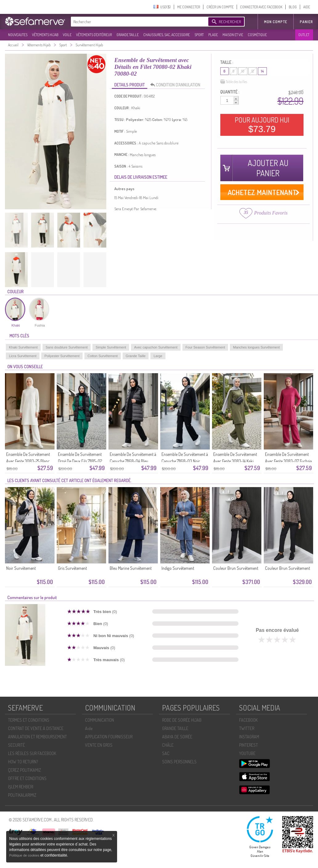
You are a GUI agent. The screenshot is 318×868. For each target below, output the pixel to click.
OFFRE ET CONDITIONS (27, 778)
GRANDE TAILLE (128, 35)
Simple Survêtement (111, 347)
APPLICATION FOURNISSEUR (109, 737)
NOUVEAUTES (18, 35)
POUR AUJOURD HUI (262, 125)
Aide (89, 728)
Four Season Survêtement (205, 347)
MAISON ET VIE (233, 35)
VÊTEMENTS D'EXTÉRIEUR (94, 35)
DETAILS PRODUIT (130, 85)
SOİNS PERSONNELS (179, 762)
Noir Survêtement (21, 568)
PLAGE (213, 35)
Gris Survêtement (72, 568)
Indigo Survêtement (178, 568)
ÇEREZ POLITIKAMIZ (24, 770)
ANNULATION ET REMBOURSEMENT (37, 737)
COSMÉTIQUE (257, 35)
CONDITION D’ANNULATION (177, 85)
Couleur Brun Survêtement (236, 568)
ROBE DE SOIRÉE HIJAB (182, 720)
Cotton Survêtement (103, 356)
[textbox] (138, 22)
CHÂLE (168, 745)
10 (243, 71)
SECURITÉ (16, 745)
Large (158, 356)
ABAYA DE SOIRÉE (177, 737)
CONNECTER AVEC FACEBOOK (261, 7)
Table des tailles (234, 82)
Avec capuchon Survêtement (156, 347)
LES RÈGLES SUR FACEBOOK (32, 753)
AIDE (307, 7)
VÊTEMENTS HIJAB (45, 35)
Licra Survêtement (23, 356)
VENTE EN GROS (99, 745)
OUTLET (304, 35)
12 (253, 71)
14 (262, 71)
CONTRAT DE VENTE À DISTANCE (36, 728)
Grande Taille (136, 356)
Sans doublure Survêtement (67, 347)
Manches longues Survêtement (256, 347)
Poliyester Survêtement (62, 356)
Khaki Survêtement (23, 347)
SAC (166, 753)
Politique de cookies (25, 855)
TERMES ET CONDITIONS (29, 720)
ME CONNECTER (189, 7)
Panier (306, 22)
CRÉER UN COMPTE (220, 7)
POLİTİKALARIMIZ (22, 795)
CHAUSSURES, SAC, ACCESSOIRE (167, 35)
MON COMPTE (276, 22)
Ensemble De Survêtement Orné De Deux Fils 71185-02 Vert (80, 461)
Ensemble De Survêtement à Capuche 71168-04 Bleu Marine (133, 461)
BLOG (293, 7)
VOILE (67, 35)
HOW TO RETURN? (23, 762)
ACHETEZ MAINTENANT (262, 192)
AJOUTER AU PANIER (268, 168)
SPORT (199, 35)
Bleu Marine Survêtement (131, 568)
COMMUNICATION (100, 720)
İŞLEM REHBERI (21, 787)
